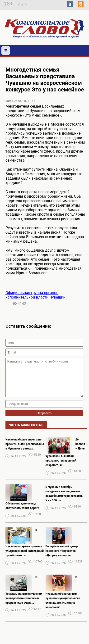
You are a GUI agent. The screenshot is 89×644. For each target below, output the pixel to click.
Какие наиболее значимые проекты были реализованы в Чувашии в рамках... (25, 451)
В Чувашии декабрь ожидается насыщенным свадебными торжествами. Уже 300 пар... (64, 501)
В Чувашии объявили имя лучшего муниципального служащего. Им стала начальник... (63, 599)
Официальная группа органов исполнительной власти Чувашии (35, 295)
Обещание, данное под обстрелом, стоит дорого (22, 513)
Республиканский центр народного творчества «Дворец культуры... (62, 558)
